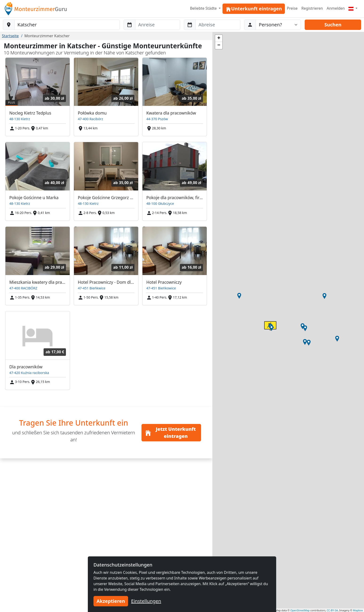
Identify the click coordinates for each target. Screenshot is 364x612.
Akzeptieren (111, 601)
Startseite (10, 36)
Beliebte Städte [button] (204, 8)
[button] (303, 326)
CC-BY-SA (332, 610)
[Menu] (353, 8)
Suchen (333, 25)
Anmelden (336, 8)
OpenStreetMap (300, 610)
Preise (292, 8)
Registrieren (312, 8)
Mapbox (358, 610)
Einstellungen (146, 601)
